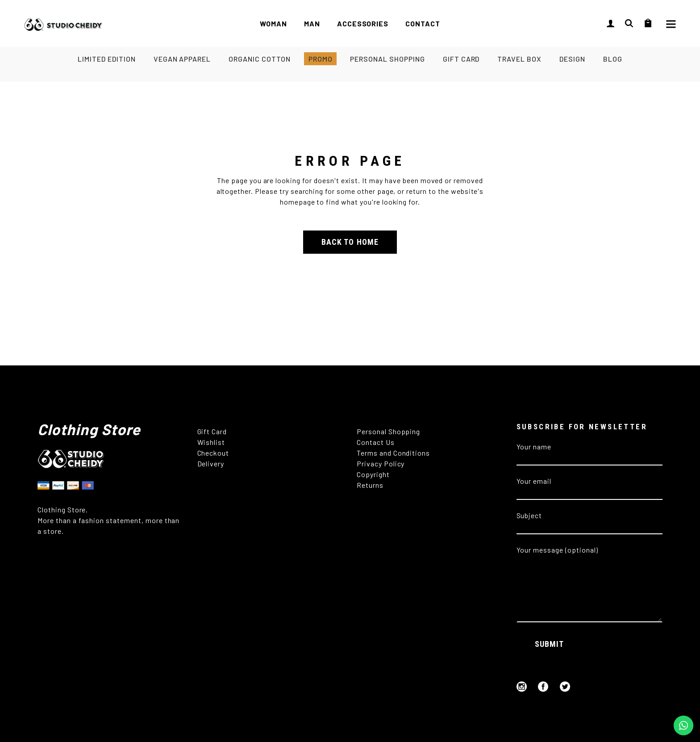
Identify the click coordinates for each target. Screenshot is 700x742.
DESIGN (572, 59)
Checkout (213, 453)
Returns (371, 485)
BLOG (613, 59)
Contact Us (376, 442)
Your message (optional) (590, 555)
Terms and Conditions (393, 453)
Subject (590, 521)
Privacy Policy (381, 463)
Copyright (374, 474)
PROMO (321, 59)
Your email (590, 486)
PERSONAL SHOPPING (387, 59)
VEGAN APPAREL (182, 59)
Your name (590, 452)
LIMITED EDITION (106, 59)
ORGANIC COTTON (259, 59)
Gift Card (212, 431)
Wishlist (211, 442)
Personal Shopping (388, 431)
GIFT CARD (461, 59)
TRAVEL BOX (519, 59)
